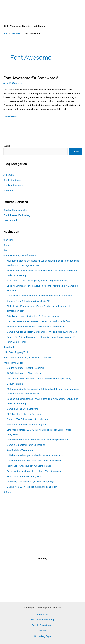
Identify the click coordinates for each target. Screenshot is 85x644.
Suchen (7, 146)
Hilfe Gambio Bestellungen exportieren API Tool (28, 357)
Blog (6, 250)
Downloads (9, 347)
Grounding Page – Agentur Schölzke (26, 368)
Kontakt (7, 245)
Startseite (8, 240)
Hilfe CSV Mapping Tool (16, 352)
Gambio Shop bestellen (15, 210)
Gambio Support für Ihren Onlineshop (26, 445)
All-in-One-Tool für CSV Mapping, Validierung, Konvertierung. (38, 280)
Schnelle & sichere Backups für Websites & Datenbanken (36, 327)
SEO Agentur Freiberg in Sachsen (24, 414)
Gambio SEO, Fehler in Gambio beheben (27, 419)
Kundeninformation (13, 185)
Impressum (43, 614)
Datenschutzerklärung (42, 619)
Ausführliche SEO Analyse (20, 450)
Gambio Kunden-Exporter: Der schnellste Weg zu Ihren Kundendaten (42, 332)
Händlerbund (10, 220)
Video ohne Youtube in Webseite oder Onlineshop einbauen (37, 440)
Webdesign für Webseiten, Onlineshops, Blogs (30, 481)
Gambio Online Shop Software (22, 409)
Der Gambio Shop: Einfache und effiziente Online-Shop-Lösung (39, 378)
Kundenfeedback (12, 180)
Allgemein (9, 175)
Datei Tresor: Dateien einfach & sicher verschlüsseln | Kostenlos (40, 296)
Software (8, 190)
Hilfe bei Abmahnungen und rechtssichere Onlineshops (35, 455)
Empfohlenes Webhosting (17, 215)
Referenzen (9, 492)
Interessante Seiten (13, 363)
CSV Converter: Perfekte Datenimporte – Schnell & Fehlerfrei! (38, 321)
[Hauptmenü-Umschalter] (78, 15)
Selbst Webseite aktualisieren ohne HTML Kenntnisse (34, 471)
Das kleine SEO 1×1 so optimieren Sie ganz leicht (32, 487)
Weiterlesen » (10, 116)
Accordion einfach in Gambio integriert (27, 424)
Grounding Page (42, 636)
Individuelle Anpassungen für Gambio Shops (30, 466)
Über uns (42, 631)
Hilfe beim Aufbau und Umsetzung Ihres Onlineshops (34, 461)
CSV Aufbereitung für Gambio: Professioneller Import (34, 316)
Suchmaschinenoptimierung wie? (24, 476)
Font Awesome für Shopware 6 (31, 78)
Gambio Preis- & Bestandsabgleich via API (29, 301)
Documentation (15, 384)
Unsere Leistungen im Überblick (20, 255)
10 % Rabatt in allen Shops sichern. (25, 373)
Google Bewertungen (43, 625)
